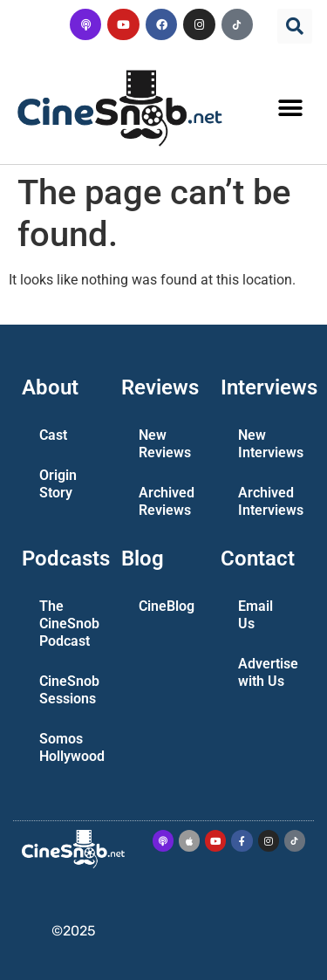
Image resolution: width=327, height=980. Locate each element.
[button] (295, 26)
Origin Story (58, 484)
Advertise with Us (268, 672)
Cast (53, 435)
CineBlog (167, 606)
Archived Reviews (167, 501)
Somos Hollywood (72, 747)
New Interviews (270, 444)
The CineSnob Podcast (69, 624)
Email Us (255, 615)
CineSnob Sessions (69, 690)
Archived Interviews (270, 501)
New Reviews (165, 444)
